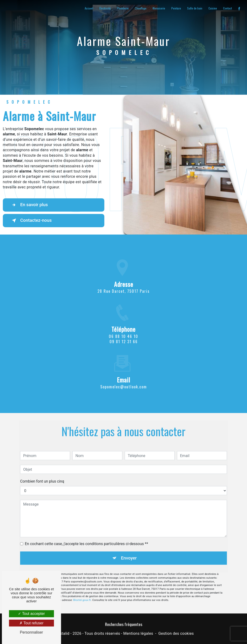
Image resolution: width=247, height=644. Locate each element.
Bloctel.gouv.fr (82, 593)
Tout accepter (31, 614)
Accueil (89, 8)
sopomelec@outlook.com (124, 380)
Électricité (105, 8)
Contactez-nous (31, 221)
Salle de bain (194, 8)
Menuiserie (159, 8)
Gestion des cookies (176, 634)
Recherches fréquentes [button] (124, 624)
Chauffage (140, 8)
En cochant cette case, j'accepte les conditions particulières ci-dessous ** (86, 537)
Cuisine (212, 8)
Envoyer (129, 551)
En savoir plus (29, 205)
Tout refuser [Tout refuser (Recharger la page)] (31, 623)
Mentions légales (138, 634)
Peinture (176, 8)
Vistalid (63, 634)
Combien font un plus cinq (42, 474)
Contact (227, 8)
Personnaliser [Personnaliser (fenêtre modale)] (31, 632)
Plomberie (123, 8)
